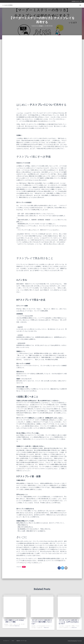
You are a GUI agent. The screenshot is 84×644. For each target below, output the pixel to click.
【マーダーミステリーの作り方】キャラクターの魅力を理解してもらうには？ (42, 622)
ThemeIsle (79, 641)
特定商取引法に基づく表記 (77, 1)
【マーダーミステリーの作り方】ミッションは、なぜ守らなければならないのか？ (69, 622)
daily (24, 567)
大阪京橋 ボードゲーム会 (21, 641)
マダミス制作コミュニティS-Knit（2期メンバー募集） (14, 621)
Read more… (17, 626)
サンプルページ (6, 641)
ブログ (13, 641)
